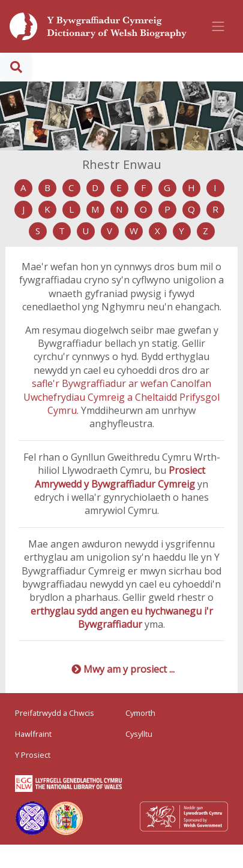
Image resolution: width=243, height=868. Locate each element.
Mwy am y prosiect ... (129, 669)
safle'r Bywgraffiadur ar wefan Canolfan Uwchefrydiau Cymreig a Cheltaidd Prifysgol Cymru (121, 397)
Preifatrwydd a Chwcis (55, 713)
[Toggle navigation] (218, 26)
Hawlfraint (33, 734)
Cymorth (140, 713)
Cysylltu (139, 734)
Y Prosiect (33, 755)
